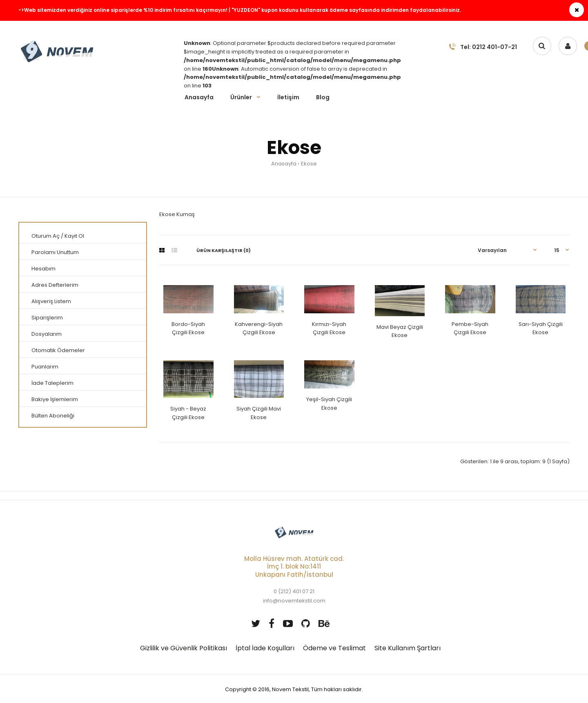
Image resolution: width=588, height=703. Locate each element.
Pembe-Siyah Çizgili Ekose (470, 328)
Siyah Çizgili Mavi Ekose (259, 413)
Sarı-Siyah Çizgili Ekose (541, 328)
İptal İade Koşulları (265, 648)
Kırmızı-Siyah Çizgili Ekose (329, 328)
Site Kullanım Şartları (408, 648)
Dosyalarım (47, 334)
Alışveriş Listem (51, 301)
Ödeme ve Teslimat (334, 648)
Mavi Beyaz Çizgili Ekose (400, 331)
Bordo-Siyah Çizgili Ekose (188, 328)
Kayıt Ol (74, 236)
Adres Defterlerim (55, 285)
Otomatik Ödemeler (58, 350)
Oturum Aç (46, 236)
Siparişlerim (47, 318)
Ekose (309, 164)
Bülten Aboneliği (53, 416)
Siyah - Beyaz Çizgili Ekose (188, 413)
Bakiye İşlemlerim (55, 399)
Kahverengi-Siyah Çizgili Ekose (259, 328)
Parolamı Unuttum (55, 252)
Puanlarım (45, 367)
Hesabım (43, 269)
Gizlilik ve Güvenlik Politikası (184, 648)
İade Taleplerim (52, 383)
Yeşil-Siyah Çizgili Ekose (329, 404)
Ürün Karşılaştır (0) (224, 250)
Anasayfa (284, 164)
